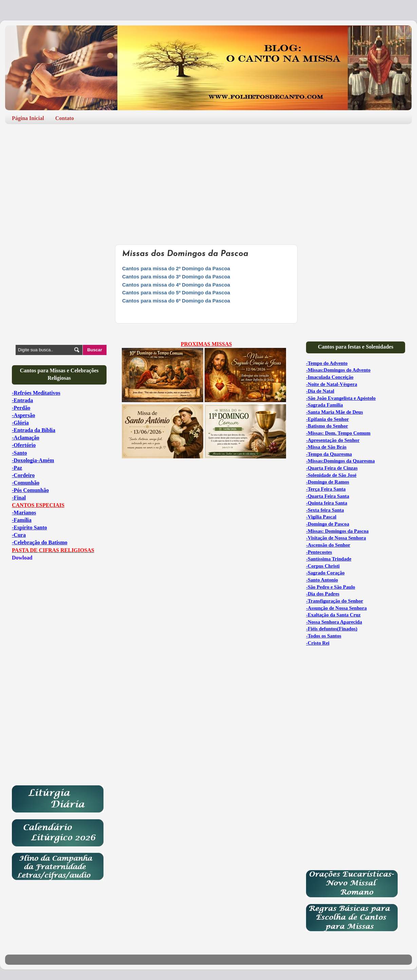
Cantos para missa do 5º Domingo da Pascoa (176, 293)
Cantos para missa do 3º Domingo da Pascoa (176, 277)
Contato (65, 118)
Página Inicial (28, 118)
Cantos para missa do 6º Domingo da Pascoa (176, 301)
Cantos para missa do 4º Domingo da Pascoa (176, 285)
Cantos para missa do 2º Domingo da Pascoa (176, 269)
